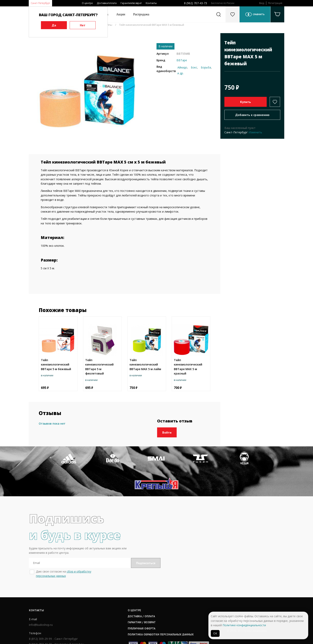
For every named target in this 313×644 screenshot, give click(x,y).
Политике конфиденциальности (244, 625)
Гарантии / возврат (145, 597)
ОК (215, 633)
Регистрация (275, 3)
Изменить (255, 132)
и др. (181, 73)
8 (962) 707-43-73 (196, 3)
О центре (87, 3)
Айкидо (182, 67)
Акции (121, 14)
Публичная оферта (145, 603)
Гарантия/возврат (131, 3)
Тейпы (108, 25)
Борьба (206, 67)
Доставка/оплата (107, 3)
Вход (262, 3)
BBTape (182, 60)
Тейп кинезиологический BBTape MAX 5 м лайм (145, 365)
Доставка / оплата (145, 591)
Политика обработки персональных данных (164, 609)
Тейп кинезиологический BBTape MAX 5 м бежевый (152, 25)
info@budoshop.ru (41, 600)
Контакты (151, 3)
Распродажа (141, 14)
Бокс (194, 67)
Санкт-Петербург (40, 3)
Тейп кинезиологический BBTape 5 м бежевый (56, 365)
